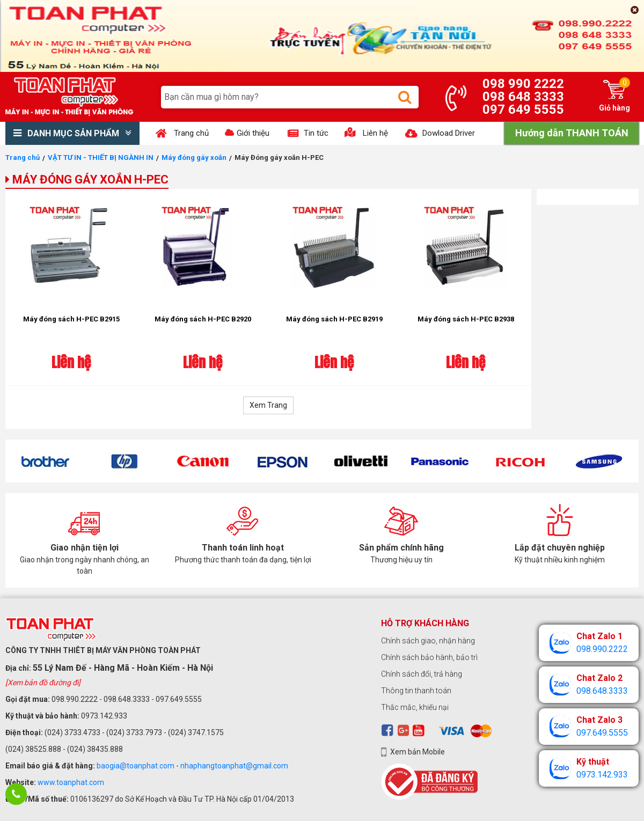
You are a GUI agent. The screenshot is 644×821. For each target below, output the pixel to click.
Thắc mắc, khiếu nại (415, 707)
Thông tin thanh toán (416, 691)
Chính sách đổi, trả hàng (422, 674)
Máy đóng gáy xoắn (194, 157)
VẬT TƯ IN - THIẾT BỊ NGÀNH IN (101, 157)
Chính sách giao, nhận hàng (428, 641)
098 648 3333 (523, 97)
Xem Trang (268, 405)
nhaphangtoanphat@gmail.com (234, 766)
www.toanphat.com (71, 782)
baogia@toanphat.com (136, 766)
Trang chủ (23, 157)
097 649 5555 (523, 109)
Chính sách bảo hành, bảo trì (429, 657)
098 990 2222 (523, 84)
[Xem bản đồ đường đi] (43, 683)
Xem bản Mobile (418, 752)
